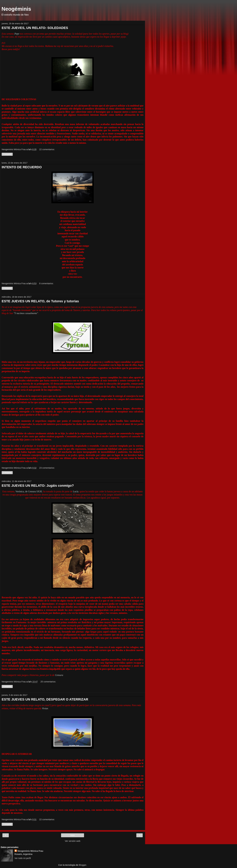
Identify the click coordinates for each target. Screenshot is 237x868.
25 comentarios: (48, 682)
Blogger (83, 865)
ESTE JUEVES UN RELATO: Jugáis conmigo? (38, 486)
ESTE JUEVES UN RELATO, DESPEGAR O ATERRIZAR (45, 699)
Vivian (45, 708)
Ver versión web (73, 841)
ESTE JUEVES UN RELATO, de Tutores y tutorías (40, 301)
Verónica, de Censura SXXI (29, 491)
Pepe (17, 34)
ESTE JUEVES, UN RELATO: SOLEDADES (35, 28)
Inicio (73, 835)
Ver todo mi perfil (23, 858)
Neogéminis (16, 9)
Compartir (7, 154)
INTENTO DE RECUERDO (22, 167)
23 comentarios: (47, 468)
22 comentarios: (47, 149)
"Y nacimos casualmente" (26, 313)
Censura (59, 675)
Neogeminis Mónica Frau (30, 851)
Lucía (76, 491)
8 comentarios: (46, 283)
